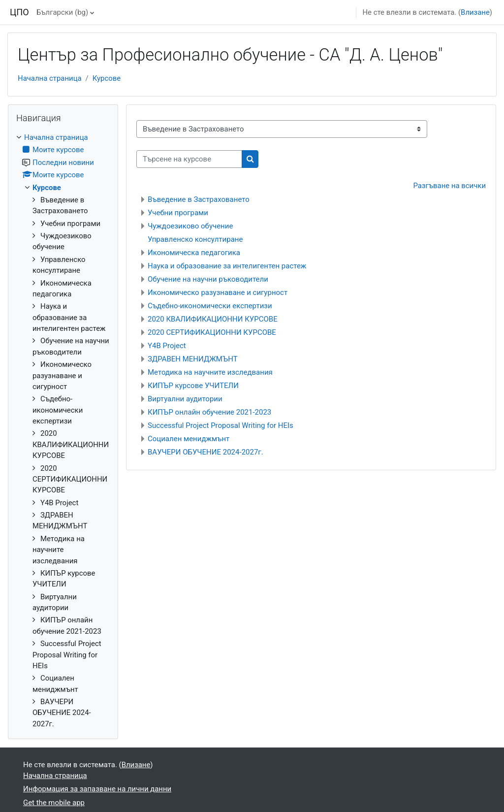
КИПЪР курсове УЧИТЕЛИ (193, 386)
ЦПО (19, 12)
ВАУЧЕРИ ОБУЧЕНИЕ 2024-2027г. (205, 452)
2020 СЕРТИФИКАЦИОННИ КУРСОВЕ (212, 332)
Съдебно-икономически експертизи (210, 306)
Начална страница (50, 78)
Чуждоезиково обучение (190, 226)
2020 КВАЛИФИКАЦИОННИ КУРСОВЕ (213, 319)
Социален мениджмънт (189, 439)
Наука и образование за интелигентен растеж (227, 266)
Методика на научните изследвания (210, 372)
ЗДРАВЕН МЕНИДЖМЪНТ (193, 359)
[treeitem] (63, 431)
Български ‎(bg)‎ (62, 12)
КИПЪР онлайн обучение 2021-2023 (209, 412)
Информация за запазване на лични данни (97, 789)
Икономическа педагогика (194, 253)
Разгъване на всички (450, 186)
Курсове (107, 78)
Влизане (475, 12)
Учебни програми (178, 213)
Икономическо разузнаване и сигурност (218, 292)
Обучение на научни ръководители (208, 279)
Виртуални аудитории (185, 399)
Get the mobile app (54, 803)
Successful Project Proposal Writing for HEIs (220, 425)
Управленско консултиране (195, 239)
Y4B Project (167, 346)
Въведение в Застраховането (199, 199)
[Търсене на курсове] (189, 159)
